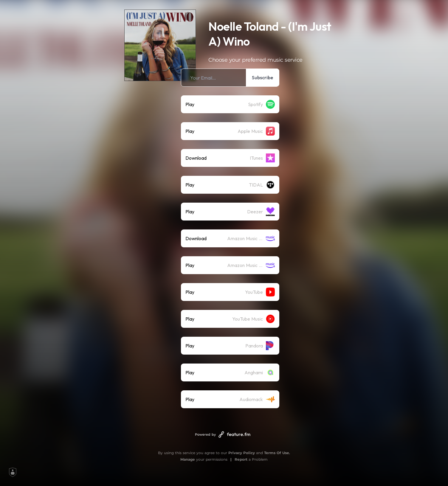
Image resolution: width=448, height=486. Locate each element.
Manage (188, 459)
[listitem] (230, 78)
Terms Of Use (277, 453)
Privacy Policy (242, 453)
